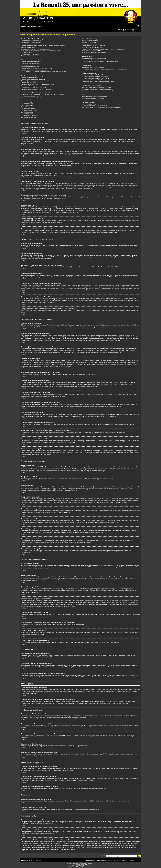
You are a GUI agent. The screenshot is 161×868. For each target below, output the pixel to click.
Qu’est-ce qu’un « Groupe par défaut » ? (93, 51)
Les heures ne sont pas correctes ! (30, 63)
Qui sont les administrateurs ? (90, 41)
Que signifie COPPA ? (27, 52)
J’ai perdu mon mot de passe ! (29, 47)
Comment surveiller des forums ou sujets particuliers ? (96, 89)
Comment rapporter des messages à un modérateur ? (36, 93)
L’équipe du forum (90, 860)
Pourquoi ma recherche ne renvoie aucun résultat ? (95, 77)
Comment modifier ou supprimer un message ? (34, 79)
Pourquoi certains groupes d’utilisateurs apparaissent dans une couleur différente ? (104, 49)
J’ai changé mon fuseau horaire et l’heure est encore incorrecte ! (38, 65)
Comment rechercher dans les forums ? (92, 75)
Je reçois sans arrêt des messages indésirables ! (95, 60)
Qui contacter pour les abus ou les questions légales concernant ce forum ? (102, 107)
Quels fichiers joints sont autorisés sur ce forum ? (95, 97)
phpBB (76, 863)
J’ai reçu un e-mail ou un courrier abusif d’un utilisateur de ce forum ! (100, 62)
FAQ (121, 30)
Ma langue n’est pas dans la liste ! (30, 67)
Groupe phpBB (79, 822)
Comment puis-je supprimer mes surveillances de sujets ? (97, 91)
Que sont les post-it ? (27, 114)
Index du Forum (37, 27)
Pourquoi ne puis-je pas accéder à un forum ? (33, 88)
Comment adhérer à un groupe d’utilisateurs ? (94, 46)
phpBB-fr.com (84, 864)
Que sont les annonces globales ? (30, 110)
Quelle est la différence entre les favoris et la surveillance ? (97, 87)
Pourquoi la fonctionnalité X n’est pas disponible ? (95, 106)
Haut (24, 133)
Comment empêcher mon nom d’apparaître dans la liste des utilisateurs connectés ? (44, 46)
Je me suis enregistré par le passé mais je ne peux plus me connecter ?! (41, 51)
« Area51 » (135, 832)
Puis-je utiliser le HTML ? (28, 105)
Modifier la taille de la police (138, 26)
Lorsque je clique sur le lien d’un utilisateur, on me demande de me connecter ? (44, 72)
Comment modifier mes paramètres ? (31, 62)
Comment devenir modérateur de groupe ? (93, 47)
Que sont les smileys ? (27, 107)
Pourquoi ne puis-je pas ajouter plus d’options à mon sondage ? (38, 84)
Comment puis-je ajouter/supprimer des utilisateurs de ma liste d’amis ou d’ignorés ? (104, 69)
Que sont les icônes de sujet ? (29, 117)
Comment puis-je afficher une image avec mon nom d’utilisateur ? (39, 68)
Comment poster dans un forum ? (30, 78)
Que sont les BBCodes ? (28, 104)
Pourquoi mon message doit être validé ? (32, 96)
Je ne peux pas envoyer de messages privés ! (94, 58)
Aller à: (103, 856)
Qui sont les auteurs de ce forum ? (91, 104)
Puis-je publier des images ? (29, 109)
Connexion (137, 30)
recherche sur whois (131, 842)
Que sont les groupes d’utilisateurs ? (91, 44)
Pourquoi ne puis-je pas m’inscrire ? (31, 54)
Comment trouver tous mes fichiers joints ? (93, 98)
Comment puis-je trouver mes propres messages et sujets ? (98, 82)
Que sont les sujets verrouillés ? (30, 115)
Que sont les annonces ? (28, 112)
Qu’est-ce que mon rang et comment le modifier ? (34, 70)
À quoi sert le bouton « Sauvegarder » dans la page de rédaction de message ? (42, 94)
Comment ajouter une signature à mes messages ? (35, 81)
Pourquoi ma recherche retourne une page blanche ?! (96, 78)
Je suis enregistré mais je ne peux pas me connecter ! (36, 49)
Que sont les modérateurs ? (89, 42)
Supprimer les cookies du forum (105, 860)
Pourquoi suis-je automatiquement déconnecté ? (34, 44)
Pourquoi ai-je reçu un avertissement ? (31, 91)
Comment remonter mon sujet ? (30, 98)
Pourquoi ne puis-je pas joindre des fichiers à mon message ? (38, 89)
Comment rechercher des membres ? (92, 80)
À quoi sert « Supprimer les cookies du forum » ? (34, 56)
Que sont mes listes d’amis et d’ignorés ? (93, 67)
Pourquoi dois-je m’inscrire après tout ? (32, 42)
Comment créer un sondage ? (29, 83)
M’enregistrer (128, 30)
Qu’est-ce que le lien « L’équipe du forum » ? (94, 52)
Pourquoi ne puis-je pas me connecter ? (32, 41)
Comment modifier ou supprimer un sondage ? (34, 86)
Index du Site (27, 27)
